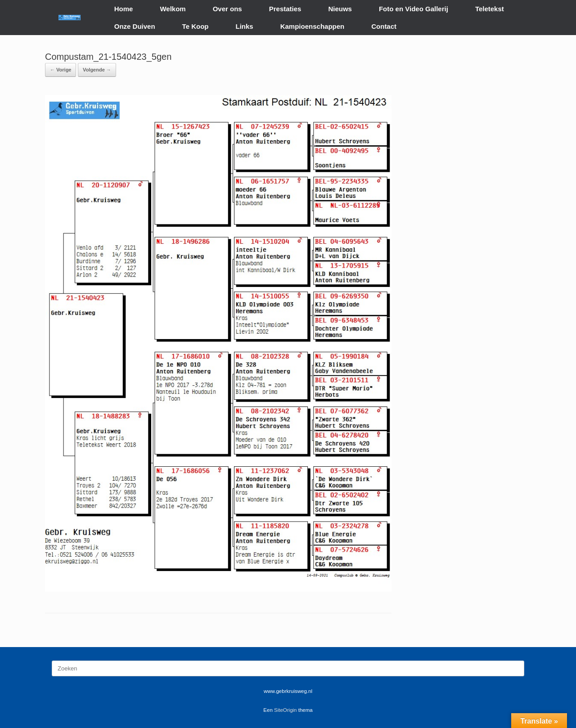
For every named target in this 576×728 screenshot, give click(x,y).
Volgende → (97, 70)
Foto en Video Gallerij (414, 9)
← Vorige (61, 70)
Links (245, 26)
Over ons (227, 9)
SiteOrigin (286, 710)
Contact (384, 26)
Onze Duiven (135, 26)
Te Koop (196, 26)
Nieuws (340, 9)
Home (124, 9)
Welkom (173, 9)
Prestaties (285, 9)
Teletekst (490, 9)
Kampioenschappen (313, 26)
